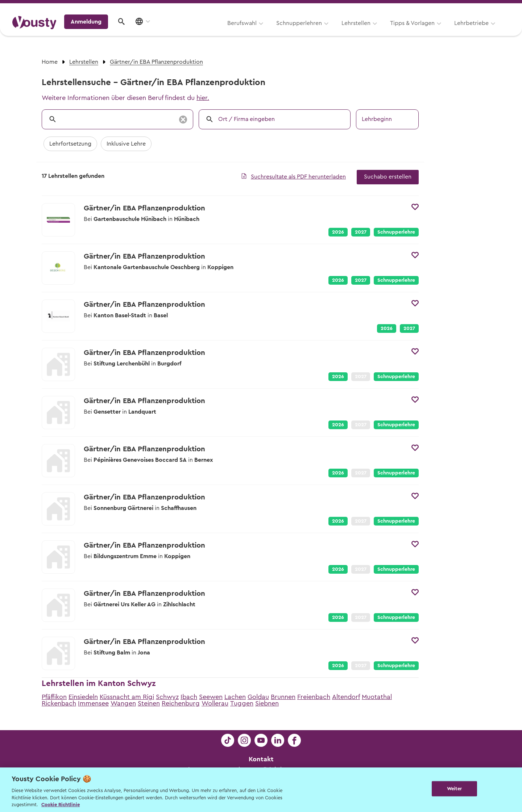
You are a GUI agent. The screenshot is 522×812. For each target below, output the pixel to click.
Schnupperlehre (396, 232)
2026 (338, 232)
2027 (361, 232)
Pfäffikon (54, 697)
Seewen (211, 697)
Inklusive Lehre (126, 144)
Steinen (149, 703)
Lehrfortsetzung (70, 144)
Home (50, 62)
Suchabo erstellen (388, 177)
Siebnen (267, 703)
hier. (203, 98)
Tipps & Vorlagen (321, 32)
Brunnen (283, 697)
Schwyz (167, 697)
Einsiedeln (83, 697)
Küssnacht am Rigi (127, 697)
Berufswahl (151, 32)
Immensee (93, 703)
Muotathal (377, 697)
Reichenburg (181, 703)
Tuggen (242, 703)
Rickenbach (59, 703)
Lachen (235, 697)
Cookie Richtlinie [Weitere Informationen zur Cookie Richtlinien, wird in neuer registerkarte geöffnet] (61, 805)
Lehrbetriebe (380, 32)
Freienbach (314, 697)
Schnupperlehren (208, 32)
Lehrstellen (265, 32)
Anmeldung (447, 31)
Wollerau (215, 703)
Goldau (258, 697)
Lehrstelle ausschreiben (478, 8)
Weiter (454, 789)
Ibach (189, 697)
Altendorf (346, 697)
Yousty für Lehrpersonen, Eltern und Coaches (375, 8)
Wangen (123, 703)
